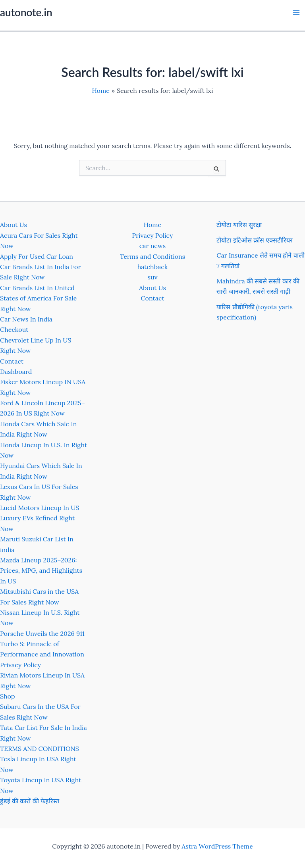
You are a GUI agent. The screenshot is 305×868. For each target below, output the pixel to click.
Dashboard (16, 371)
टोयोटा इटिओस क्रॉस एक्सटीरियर (255, 240)
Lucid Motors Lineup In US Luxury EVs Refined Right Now (40, 518)
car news (152, 246)
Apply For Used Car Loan (37, 256)
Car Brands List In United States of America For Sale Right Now (38, 298)
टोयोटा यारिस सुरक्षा (239, 225)
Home (152, 225)
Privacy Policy (20, 665)
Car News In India (26, 319)
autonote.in (26, 12)
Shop (8, 696)
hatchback (153, 267)
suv (153, 277)
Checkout (14, 329)
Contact (12, 361)
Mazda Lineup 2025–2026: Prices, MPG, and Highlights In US (41, 571)
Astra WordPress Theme (217, 846)
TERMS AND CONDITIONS (40, 749)
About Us (14, 225)
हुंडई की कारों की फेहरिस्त (30, 801)
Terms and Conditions (152, 256)
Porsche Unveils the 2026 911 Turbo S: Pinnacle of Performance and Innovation (42, 644)
